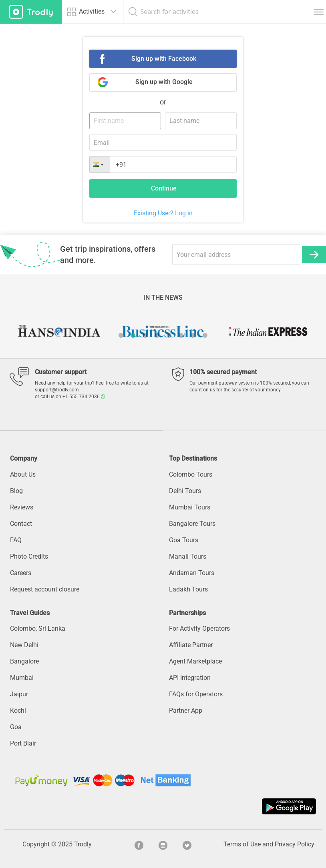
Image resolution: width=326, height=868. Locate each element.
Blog (16, 491)
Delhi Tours (185, 491)
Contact (21, 524)
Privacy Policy (295, 844)
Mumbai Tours (190, 507)
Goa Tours (184, 540)
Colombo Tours (191, 474)
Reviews (22, 507)
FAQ (16, 540)
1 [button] (121, 335)
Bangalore (24, 661)
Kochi (18, 711)
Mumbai (22, 678)
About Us (23, 474)
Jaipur (19, 694)
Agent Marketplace (195, 661)
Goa (16, 727)
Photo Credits (29, 556)
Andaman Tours (192, 573)
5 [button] (169, 335)
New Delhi (24, 645)
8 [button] (205, 335)
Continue (164, 188)
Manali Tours (188, 556)
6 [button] (181, 335)
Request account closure (45, 589)
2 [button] (133, 335)
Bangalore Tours (192, 524)
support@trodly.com (57, 390)
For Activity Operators (199, 628)
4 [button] (157, 335)
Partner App (186, 711)
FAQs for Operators (196, 694)
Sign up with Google (164, 82)
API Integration (190, 678)
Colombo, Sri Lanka (38, 628)
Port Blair (23, 743)
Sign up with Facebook (164, 59)
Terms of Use (242, 844)
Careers (21, 573)
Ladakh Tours (188, 589)
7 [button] (193, 335)
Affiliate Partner (191, 645)
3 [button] (145, 335)
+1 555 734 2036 (84, 397)
